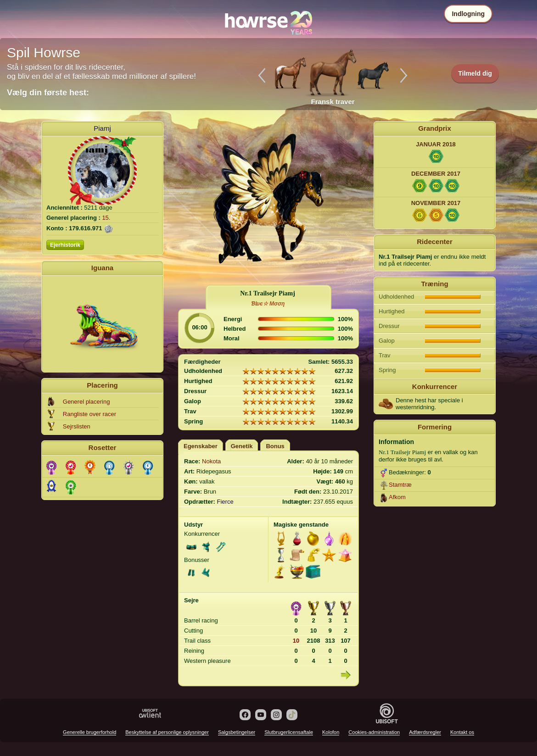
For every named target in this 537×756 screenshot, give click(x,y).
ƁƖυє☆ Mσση (268, 304)
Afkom (397, 497)
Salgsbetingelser (237, 732)
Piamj (102, 128)
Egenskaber (201, 446)
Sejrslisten (77, 426)
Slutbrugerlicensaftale (289, 732)
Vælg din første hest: (48, 93)
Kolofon (331, 732)
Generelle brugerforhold (89, 732)
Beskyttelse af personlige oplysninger (167, 732)
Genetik (242, 446)
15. (106, 218)
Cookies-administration (374, 732)
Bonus (275, 446)
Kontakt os (462, 732)
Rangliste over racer (89, 414)
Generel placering (87, 402)
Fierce (225, 502)
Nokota (211, 461)
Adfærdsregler (425, 732)
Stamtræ (400, 485)
